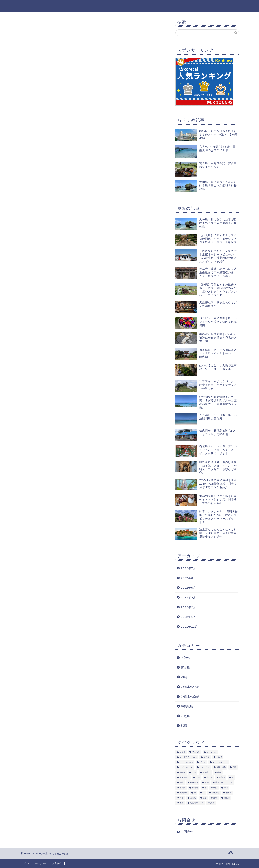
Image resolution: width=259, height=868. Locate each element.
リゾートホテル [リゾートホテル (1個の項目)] (186, 767)
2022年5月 (188, 588)
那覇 (184, 726)
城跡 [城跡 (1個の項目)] (219, 773)
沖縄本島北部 (190, 687)
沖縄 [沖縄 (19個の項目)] (226, 788)
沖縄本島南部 (190, 697)
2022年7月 (188, 568)
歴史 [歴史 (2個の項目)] (215, 788)
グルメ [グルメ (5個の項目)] (219, 757)
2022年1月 (188, 617)
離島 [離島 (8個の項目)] (181, 803)
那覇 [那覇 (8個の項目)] (215, 798)
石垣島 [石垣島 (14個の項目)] (229, 793)
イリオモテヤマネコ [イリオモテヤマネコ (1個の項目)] (188, 757)
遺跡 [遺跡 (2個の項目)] (205, 798)
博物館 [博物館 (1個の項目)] (182, 773)
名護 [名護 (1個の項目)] (194, 773)
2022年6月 (188, 578)
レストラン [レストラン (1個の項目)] (204, 767)
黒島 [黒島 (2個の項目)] (212, 803)
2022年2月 (188, 607)
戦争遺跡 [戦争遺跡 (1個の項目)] (194, 783)
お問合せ (187, 832)
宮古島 (185, 668)
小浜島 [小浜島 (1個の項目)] (209, 778)
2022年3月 (188, 597)
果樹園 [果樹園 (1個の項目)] (182, 788)
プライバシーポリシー (35, 863)
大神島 (40, 187)
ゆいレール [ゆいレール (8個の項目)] (211, 752)
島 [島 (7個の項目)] (233, 778)
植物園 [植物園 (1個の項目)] (195, 788)
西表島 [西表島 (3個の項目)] (193, 798)
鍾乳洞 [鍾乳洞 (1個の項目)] (227, 798)
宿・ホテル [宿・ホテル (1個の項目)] (184, 778)
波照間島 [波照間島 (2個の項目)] (183, 793)
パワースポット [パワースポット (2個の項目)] (186, 762)
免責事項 (57, 863)
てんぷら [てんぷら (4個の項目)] (196, 752)
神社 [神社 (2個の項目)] (181, 798)
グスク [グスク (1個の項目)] (206, 757)
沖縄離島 (187, 707)
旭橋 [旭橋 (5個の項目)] (207, 783)
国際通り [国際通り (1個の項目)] (207, 773)
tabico (26, 5)
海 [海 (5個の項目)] (195, 793)
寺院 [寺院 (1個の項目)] (198, 778)
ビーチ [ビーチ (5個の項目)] (203, 762)
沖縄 (39, 192)
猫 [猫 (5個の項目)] (204, 793)
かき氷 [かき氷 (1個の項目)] (182, 752)
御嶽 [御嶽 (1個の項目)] (181, 783)
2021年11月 (189, 627)
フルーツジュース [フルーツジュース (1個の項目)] (220, 762)
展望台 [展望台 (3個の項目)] (222, 778)
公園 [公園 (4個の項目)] (234, 767)
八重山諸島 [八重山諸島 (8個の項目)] (221, 767)
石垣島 (185, 716)
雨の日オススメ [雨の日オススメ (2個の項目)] (197, 803)
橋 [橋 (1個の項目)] (206, 788)
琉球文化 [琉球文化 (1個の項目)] (215, 793)
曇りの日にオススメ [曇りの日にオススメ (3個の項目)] (224, 783)
